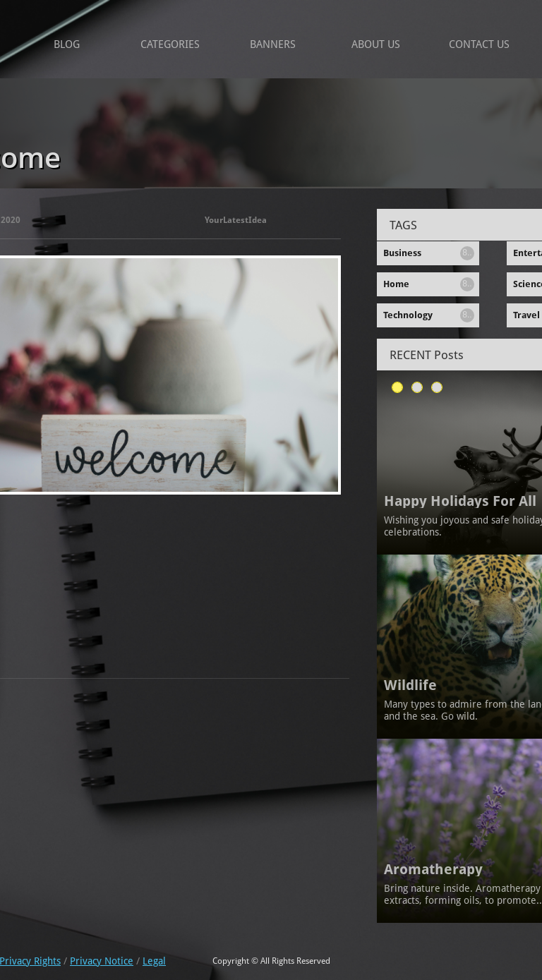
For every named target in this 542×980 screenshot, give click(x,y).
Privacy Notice (102, 961)
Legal (154, 961)
